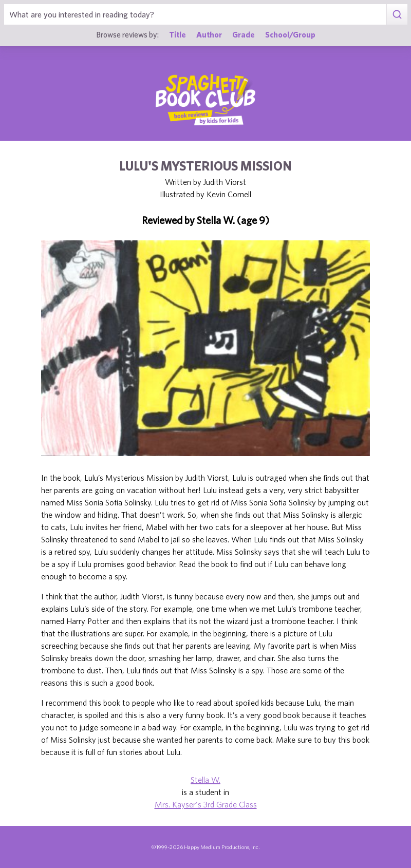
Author (209, 34)
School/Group (290, 34)
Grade (244, 34)
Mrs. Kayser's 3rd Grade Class (206, 804)
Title (178, 34)
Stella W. (206, 780)
